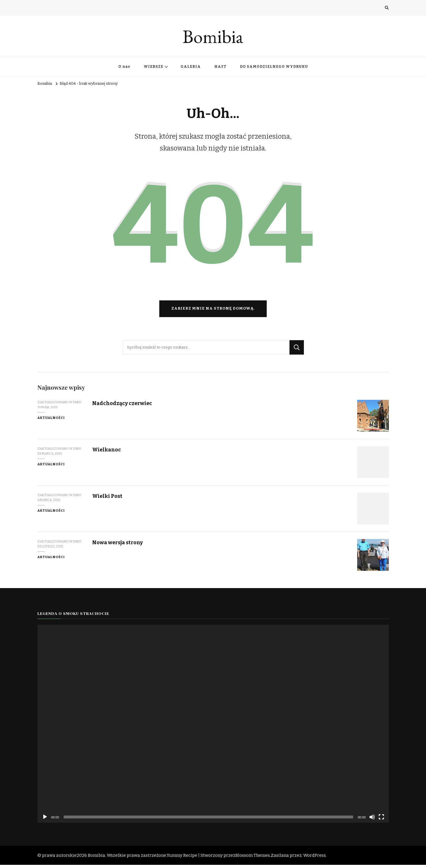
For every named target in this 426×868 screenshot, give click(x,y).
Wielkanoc (107, 453)
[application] (213, 727)
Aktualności (51, 421)
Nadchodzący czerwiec (123, 406)
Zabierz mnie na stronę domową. (213, 312)
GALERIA (191, 67)
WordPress (315, 858)
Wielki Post (108, 499)
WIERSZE (154, 67)
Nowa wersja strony (119, 546)
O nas (124, 67)
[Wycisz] (372, 820)
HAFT (220, 67)
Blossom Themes (253, 858)
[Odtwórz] (45, 820)
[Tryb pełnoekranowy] (381, 820)
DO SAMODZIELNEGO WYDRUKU (274, 67)
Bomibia (213, 36)
